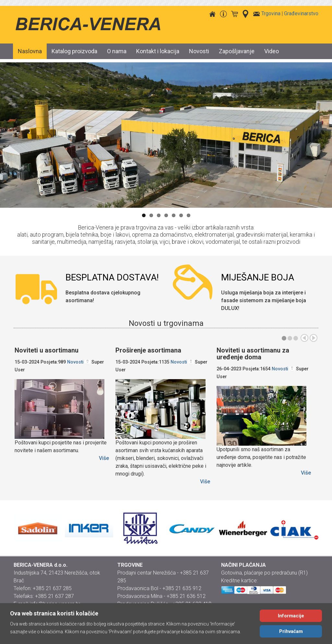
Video (272, 51)
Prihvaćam (291, 631)
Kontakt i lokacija (158, 51)
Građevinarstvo (301, 13)
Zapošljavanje (237, 51)
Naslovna (30, 51)
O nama (117, 51)
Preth (304, 338)
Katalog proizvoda (74, 51)
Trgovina (271, 13)
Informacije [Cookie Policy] (291, 616)
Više (104, 458)
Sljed (314, 338)
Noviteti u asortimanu (47, 350)
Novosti (199, 51)
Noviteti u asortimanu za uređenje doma (253, 354)
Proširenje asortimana (148, 350)
